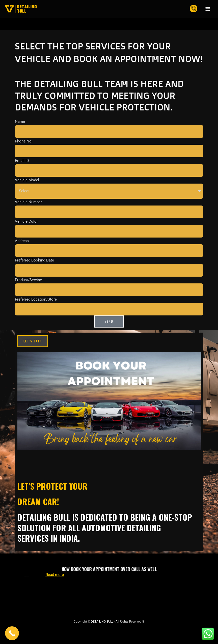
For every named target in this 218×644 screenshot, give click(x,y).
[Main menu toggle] (208, 9)
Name (20, 122)
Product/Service (28, 280)
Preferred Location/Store (36, 299)
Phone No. (24, 141)
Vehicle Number (28, 202)
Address (22, 241)
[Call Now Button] (12, 633)
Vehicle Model (27, 180)
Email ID (22, 161)
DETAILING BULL (102, 622)
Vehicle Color (26, 221)
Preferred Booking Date (34, 260)
